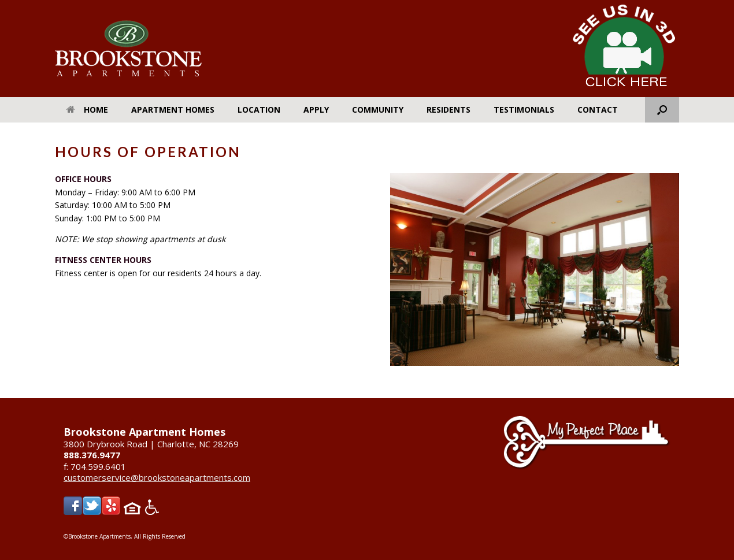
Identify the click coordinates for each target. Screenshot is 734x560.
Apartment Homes (173, 110)
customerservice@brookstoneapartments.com (157, 477)
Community (378, 110)
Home (87, 110)
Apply (316, 110)
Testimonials (524, 110)
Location (259, 110)
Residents (448, 110)
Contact (598, 110)
